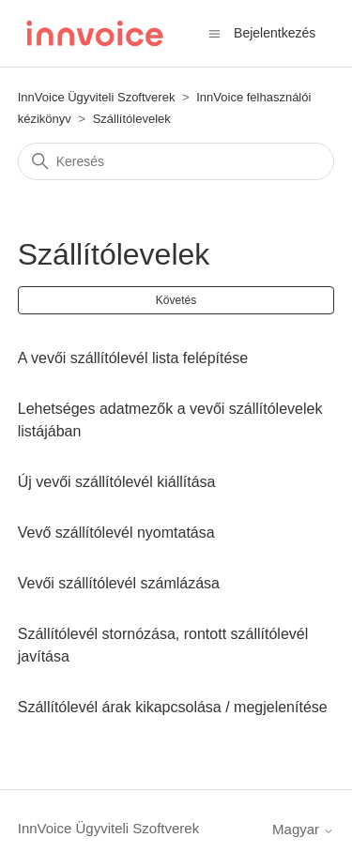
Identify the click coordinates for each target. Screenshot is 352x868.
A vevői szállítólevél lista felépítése (133, 358)
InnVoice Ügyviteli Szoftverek (97, 97)
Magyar (303, 829)
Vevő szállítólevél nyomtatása (116, 533)
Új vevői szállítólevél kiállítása (117, 482)
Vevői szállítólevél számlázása (119, 583)
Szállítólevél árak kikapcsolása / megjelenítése (173, 707)
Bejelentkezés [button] (275, 33)
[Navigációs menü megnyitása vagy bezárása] (214, 32)
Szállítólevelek (132, 119)
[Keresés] (176, 161)
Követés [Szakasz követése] (176, 300)
